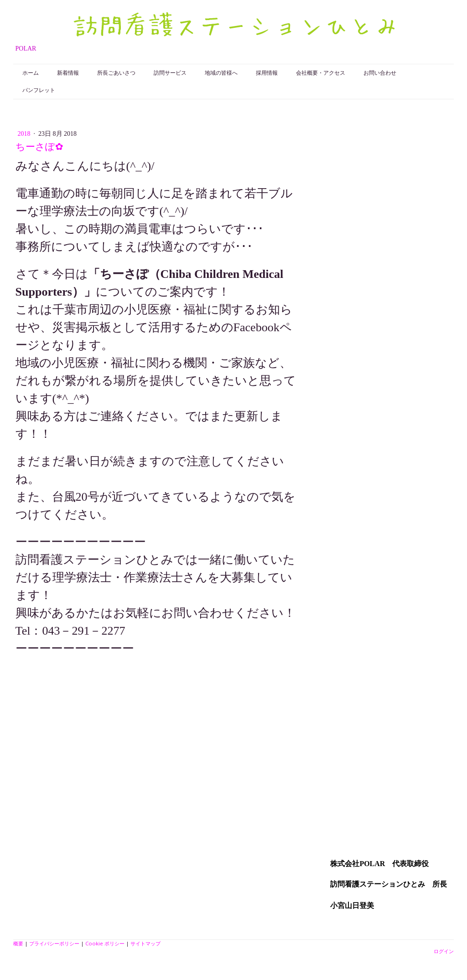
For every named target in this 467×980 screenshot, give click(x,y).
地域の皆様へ (221, 73)
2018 (25, 134)
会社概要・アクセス (321, 73)
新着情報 (68, 73)
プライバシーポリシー (54, 943)
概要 (18, 943)
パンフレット (39, 90)
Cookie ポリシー (105, 943)
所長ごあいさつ (116, 73)
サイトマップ (145, 943)
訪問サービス (170, 73)
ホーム (31, 73)
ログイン (444, 951)
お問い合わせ (380, 73)
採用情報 (267, 73)
